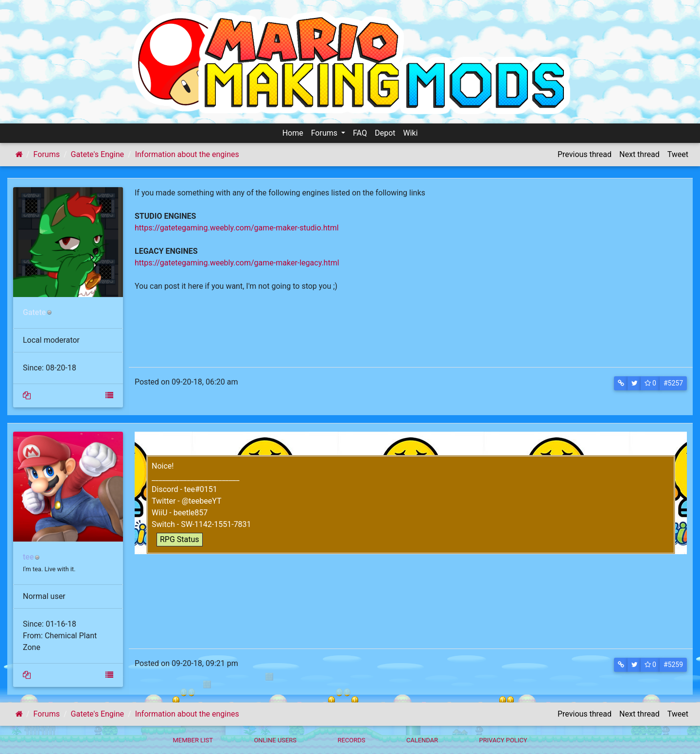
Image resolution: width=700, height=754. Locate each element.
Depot (385, 133)
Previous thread (585, 154)
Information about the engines (187, 154)
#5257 (673, 383)
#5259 (673, 665)
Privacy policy (503, 740)
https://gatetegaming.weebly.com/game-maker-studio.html (237, 228)
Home (293, 133)
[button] (621, 383)
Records (351, 740)
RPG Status (180, 539)
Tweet (678, 154)
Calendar (422, 740)
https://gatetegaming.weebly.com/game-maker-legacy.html (237, 263)
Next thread (639, 154)
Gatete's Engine (97, 154)
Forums (325, 133)
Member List (193, 740)
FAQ (360, 133)
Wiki (410, 133)
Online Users (275, 740)
